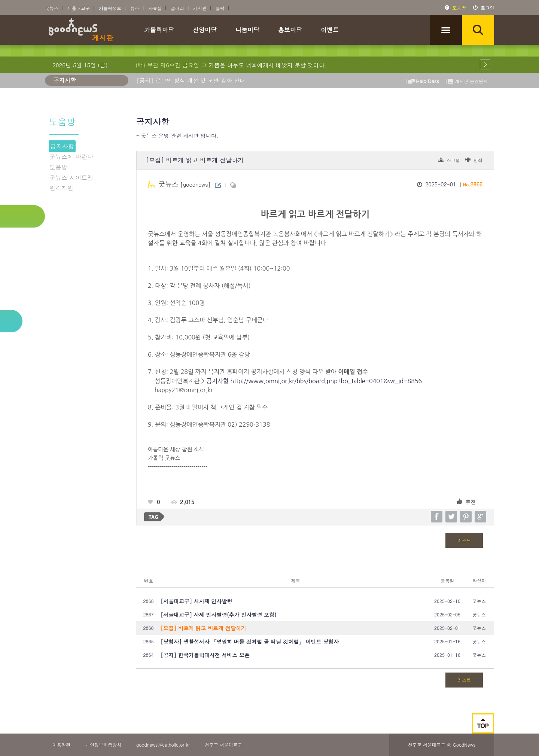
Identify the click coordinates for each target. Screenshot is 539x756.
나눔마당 (247, 31)
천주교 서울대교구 (223, 745)
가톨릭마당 (159, 31)
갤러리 (177, 8)
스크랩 (453, 160)
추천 (471, 502)
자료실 (155, 8)
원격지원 (61, 188)
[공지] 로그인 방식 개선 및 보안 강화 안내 (191, 80)
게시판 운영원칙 (466, 80)
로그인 (487, 8)
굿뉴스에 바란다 (71, 157)
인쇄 (478, 160)
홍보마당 (290, 31)
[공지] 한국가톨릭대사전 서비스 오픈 (205, 655)
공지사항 (62, 146)
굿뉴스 (52, 8)
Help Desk (422, 80)
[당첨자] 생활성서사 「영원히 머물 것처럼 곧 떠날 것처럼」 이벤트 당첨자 (250, 641)
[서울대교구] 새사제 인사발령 (196, 601)
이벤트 (330, 31)
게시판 (200, 8)
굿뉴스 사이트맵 (71, 178)
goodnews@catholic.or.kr (163, 745)
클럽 (220, 8)
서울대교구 (79, 8)
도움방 (459, 8)
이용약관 (61, 745)
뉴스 (135, 8)
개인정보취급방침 (103, 745)
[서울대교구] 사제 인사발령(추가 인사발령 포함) (218, 615)
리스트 (464, 540)
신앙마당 (205, 31)
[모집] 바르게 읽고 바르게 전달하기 (203, 628)
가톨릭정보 (110, 8)
